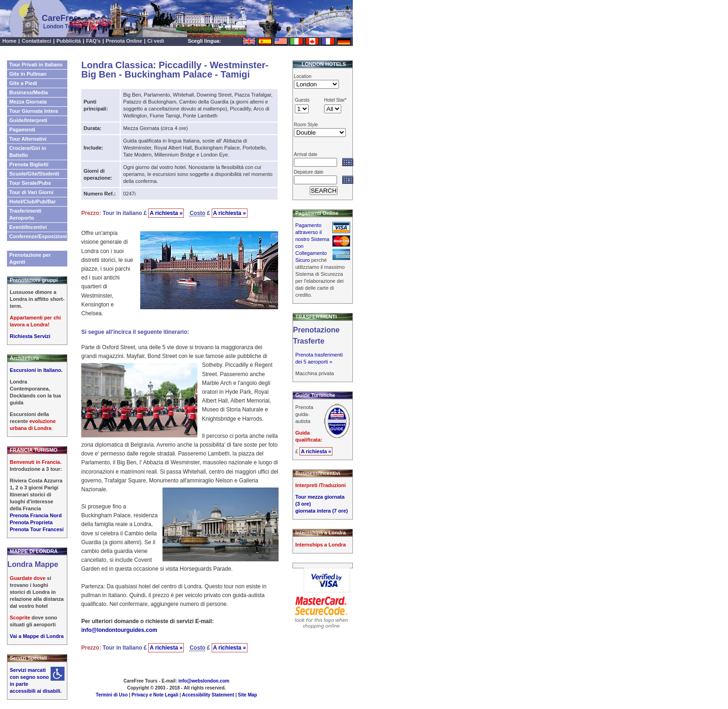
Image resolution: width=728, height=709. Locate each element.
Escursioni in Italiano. (36, 370)
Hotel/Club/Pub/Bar (32, 202)
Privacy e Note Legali (155, 695)
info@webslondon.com (204, 681)
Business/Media (29, 92)
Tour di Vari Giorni (31, 192)
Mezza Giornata (28, 102)
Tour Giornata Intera (34, 111)
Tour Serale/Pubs (30, 183)
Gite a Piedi (23, 83)
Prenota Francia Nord (36, 515)
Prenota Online (124, 41)
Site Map (248, 695)
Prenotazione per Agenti (30, 258)
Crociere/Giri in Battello (28, 152)
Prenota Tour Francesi (37, 529)
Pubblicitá (69, 41)
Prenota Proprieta (31, 522)
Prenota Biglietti (29, 164)
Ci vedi (156, 41)
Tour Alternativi (28, 139)
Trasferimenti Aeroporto (25, 214)
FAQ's (93, 41)
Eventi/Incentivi (28, 227)
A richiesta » (166, 213)
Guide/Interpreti (28, 120)
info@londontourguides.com (119, 630)
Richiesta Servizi (30, 336)
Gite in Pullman (28, 74)
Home (10, 41)
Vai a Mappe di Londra (37, 636)
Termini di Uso (112, 695)
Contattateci (37, 41)
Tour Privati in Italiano (36, 65)
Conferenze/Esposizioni (38, 236)
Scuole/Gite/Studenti (34, 174)
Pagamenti (22, 130)
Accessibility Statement (208, 695)
